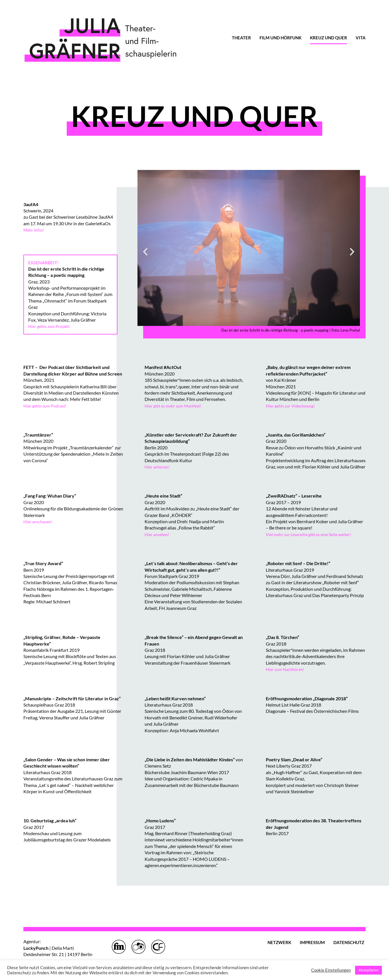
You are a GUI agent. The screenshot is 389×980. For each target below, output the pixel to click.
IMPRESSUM (312, 942)
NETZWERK (279, 942)
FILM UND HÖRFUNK (280, 38)
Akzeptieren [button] (368, 970)
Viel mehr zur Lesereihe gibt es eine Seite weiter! (313, 534)
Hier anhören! (158, 467)
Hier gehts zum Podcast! (47, 406)
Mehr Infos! (35, 230)
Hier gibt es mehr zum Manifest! (176, 406)
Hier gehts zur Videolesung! (293, 406)
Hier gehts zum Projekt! (51, 326)
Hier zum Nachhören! (287, 669)
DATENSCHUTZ (349, 942)
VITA (361, 38)
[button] (145, 251)
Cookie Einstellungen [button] (331, 970)
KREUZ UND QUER (329, 38)
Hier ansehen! (158, 534)
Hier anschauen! (39, 521)
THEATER (241, 38)
